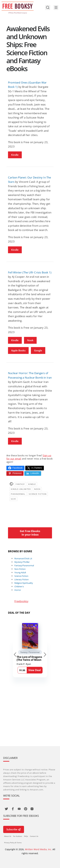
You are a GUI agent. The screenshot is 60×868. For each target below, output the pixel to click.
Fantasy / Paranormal (30, 652)
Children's (19, 586)
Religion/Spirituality (24, 583)
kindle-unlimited (21, 489)
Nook (30, 340)
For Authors (18, 836)
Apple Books (18, 350)
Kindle (15, 155)
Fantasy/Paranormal (24, 565)
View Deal (35, 670)
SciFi (14, 499)
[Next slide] (45, 655)
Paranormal (18, 494)
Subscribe (14, 829)
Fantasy (20, 484)
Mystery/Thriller (22, 562)
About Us (8, 836)
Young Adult (20, 572)
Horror (18, 590)
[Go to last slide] (15, 655)
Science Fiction (38, 494)
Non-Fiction (20, 569)
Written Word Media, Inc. (38, 849)
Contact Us (34, 836)
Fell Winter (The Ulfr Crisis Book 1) (30, 272)
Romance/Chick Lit (23, 558)
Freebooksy (21, 601)
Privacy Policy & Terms (13, 843)
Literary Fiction (22, 579)
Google (38, 350)
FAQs (26, 836)
